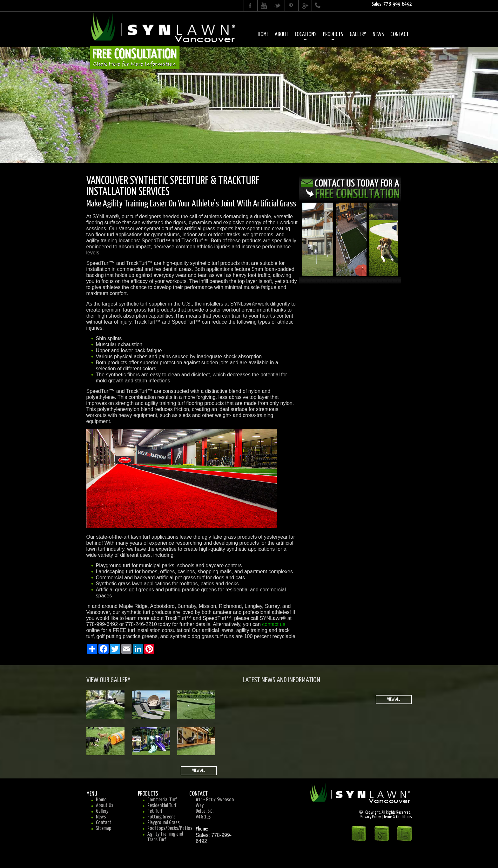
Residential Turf (162, 806)
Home (263, 34)
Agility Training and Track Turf (165, 837)
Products (333, 34)
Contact (400, 34)
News (378, 34)
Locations (306, 34)
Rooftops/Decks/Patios (170, 828)
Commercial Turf (162, 800)
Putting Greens (162, 817)
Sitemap (104, 828)
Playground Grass (164, 823)
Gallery (358, 34)
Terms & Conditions (398, 817)
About (282, 34)
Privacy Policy (371, 817)
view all (199, 771)
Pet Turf (155, 811)
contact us (274, 624)
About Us (105, 806)
